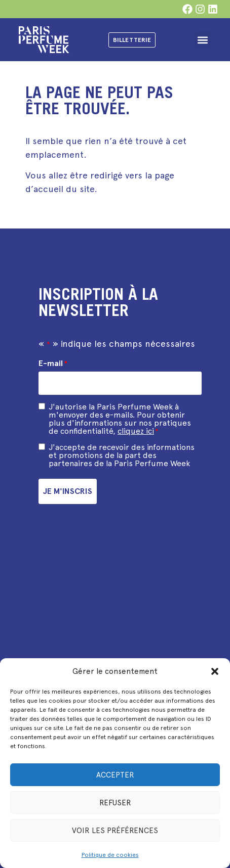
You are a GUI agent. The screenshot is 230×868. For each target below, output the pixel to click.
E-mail (53, 363)
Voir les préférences (115, 831)
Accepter (115, 775)
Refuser (115, 803)
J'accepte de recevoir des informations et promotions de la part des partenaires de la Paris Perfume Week (122, 455)
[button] (215, 671)
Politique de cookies (110, 855)
